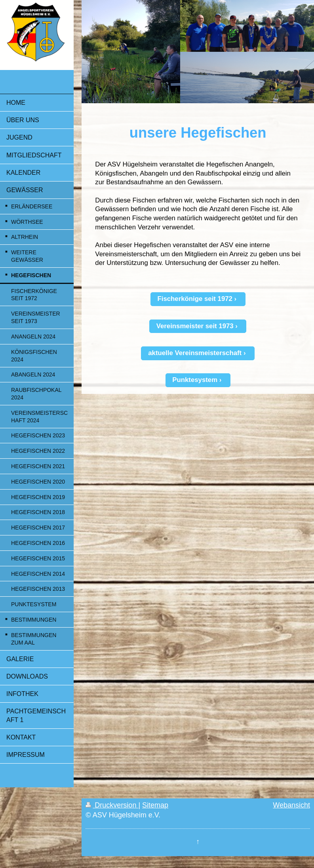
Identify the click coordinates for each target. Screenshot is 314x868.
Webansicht (291, 805)
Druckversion (112, 805)
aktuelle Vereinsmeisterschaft (195, 353)
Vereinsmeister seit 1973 (195, 326)
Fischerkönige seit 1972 (195, 299)
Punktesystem (195, 380)
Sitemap (155, 805)
